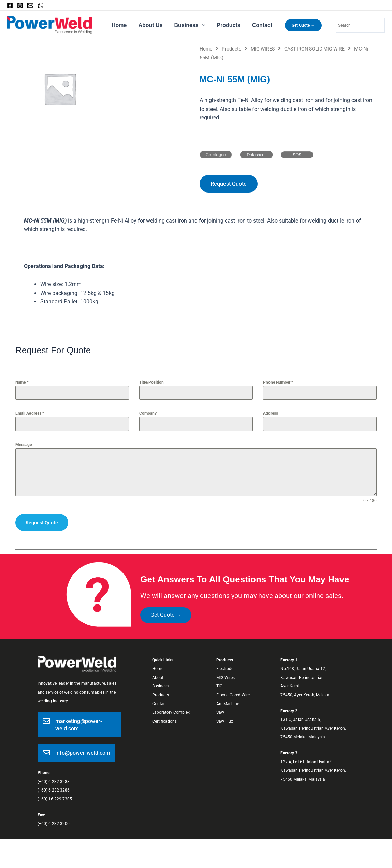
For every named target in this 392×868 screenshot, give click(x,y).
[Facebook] (10, 5)
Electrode (225, 669)
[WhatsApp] (41, 5)
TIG (219, 686)
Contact (259, 25)
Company (148, 414)
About (158, 678)
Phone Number (278, 383)
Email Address (30, 414)
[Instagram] (20, 5)
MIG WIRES (266, 49)
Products (226, 25)
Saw (220, 713)
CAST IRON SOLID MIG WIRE (321, 49)
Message (24, 445)
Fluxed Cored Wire (233, 695)
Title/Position (151, 383)
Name (22, 383)
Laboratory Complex (171, 713)
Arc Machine (228, 704)
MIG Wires (226, 678)
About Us (149, 25)
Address (271, 414)
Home (119, 25)
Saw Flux (225, 722)
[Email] (30, 5)
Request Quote (42, 523)
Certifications (164, 722)
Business (188, 25)
